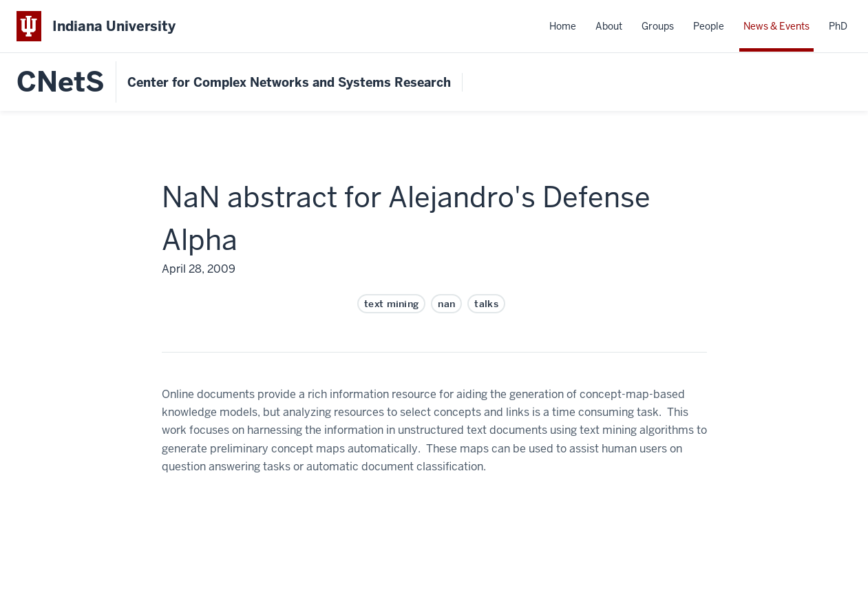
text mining (392, 304)
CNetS (61, 82)
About (609, 26)
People (709, 26)
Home (563, 26)
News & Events (776, 26)
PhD (838, 26)
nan (446, 304)
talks (486, 304)
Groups (658, 26)
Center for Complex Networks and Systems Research (289, 82)
